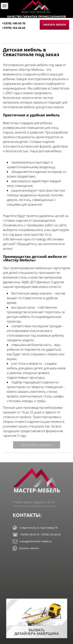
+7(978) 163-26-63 (14, 28)
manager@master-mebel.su (32, 541)
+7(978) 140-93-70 (14, 23)
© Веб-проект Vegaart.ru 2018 (34, 502)
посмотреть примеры (37, 445)
